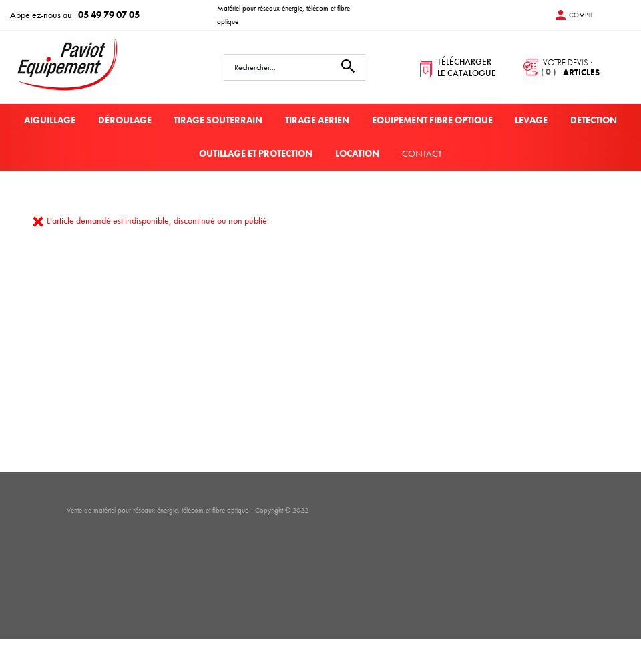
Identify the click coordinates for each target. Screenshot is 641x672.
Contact (422, 153)
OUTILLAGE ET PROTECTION (256, 153)
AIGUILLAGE (50, 120)
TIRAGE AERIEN (317, 120)
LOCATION (357, 153)
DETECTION (594, 120)
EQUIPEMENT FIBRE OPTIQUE (432, 120)
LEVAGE (531, 120)
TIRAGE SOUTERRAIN (218, 120)
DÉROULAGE (125, 120)
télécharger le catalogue (467, 67)
